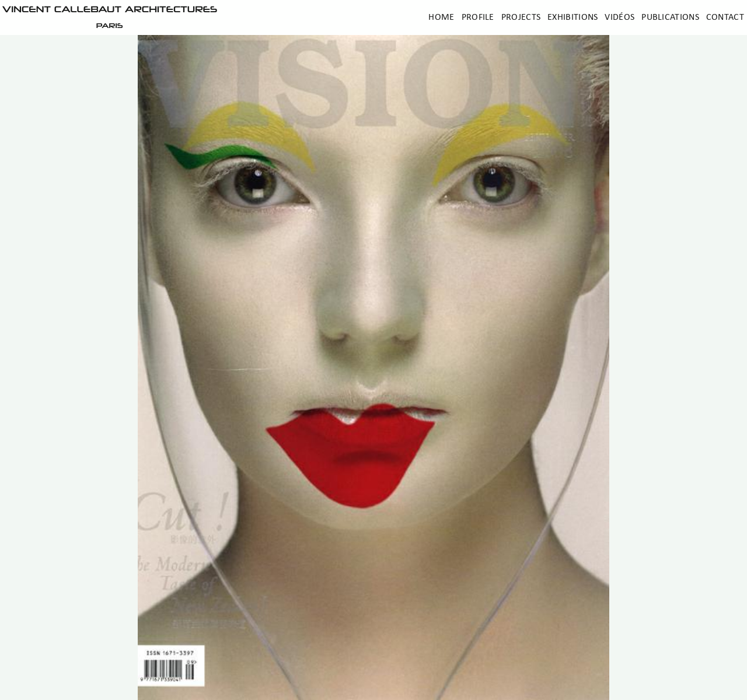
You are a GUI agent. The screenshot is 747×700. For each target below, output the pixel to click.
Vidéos (619, 17)
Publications (670, 17)
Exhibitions (573, 17)
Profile (478, 17)
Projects (521, 17)
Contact (725, 17)
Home (441, 17)
